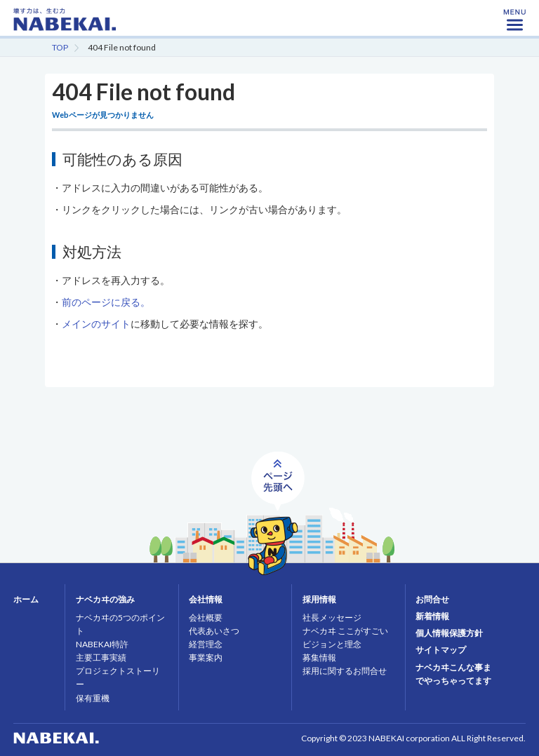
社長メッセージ (332, 617)
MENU (514, 24)
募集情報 (319, 657)
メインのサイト (96, 324)
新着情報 (432, 616)
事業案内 (206, 657)
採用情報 (319, 599)
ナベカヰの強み (105, 599)
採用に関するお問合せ (345, 671)
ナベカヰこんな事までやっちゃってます (453, 674)
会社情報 (206, 599)
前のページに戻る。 (106, 302)
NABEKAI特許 (102, 644)
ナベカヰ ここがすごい (345, 631)
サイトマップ (441, 650)
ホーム (26, 599)
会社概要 (206, 617)
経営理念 (206, 644)
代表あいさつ (214, 631)
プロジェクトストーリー (118, 677)
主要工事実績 (101, 657)
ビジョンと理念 (332, 644)
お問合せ (432, 599)
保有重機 (93, 698)
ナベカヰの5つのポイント (120, 624)
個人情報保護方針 (449, 633)
